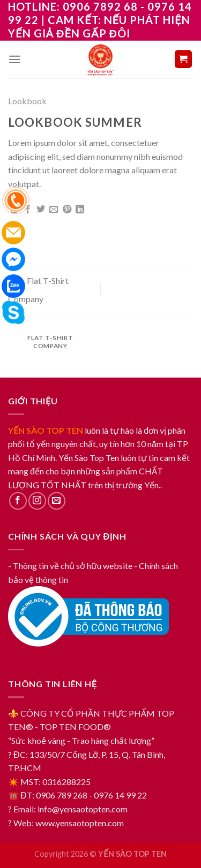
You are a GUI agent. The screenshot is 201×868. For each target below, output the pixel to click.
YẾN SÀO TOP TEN (46, 430)
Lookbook (27, 101)
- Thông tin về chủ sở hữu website (70, 566)
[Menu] (14, 59)
